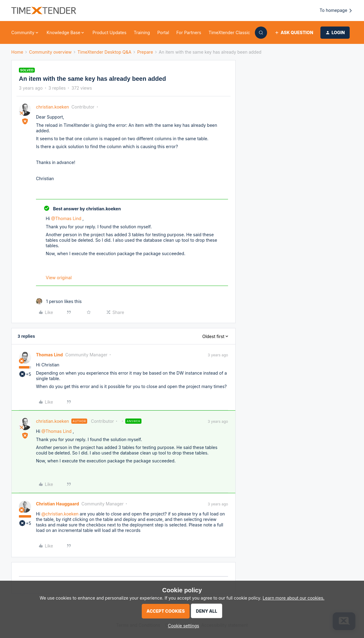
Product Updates (109, 32)
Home (17, 52)
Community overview (50, 52)
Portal (163, 32)
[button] (294, 33)
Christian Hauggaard (57, 504)
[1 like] (59, 301)
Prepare (145, 52)
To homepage (336, 11)
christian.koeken (52, 107)
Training (142, 32)
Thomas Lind (49, 355)
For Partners (189, 32)
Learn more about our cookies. (294, 598)
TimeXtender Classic (229, 32)
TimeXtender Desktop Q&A (104, 52)
